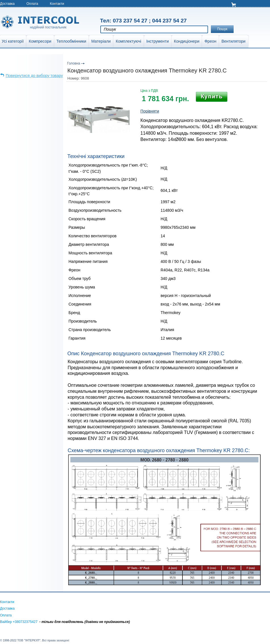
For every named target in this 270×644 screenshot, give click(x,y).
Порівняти (150, 111)
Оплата (32, 4)
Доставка (7, 4)
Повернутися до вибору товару (34, 76)
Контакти (57, 4)
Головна (74, 63)
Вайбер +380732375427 (19, 622)
